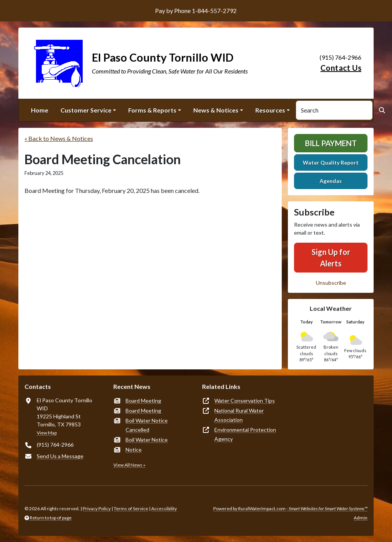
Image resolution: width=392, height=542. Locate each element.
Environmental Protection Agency (245, 434)
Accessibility (164, 509)
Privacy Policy (97, 509)
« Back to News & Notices (59, 138)
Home (40, 110)
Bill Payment (331, 143)
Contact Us (341, 68)
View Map (47, 433)
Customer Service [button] (86, 110)
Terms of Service (131, 509)
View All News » (129, 465)
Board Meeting (143, 401)
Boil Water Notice (147, 440)
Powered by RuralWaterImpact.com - (290, 509)
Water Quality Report (331, 162)
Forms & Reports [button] (152, 110)
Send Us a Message (60, 456)
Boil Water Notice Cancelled (147, 425)
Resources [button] (270, 110)
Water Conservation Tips (245, 401)
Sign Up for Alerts (331, 258)
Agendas (331, 181)
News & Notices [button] (216, 110)
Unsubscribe (331, 283)
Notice (134, 450)
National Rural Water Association (239, 415)
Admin (361, 518)
